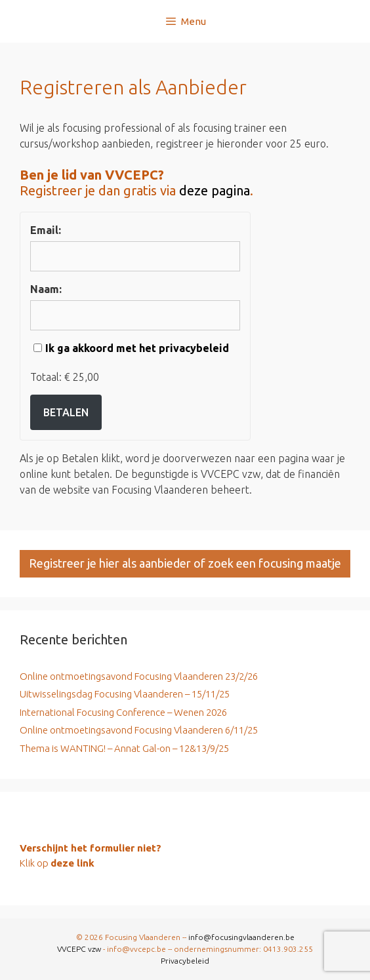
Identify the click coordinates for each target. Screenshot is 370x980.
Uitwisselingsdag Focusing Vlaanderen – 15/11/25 (125, 694)
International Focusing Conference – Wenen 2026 (123, 712)
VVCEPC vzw (80, 949)
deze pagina (215, 190)
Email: (46, 230)
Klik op (57, 863)
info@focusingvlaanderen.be (241, 937)
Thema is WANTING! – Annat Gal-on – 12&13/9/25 (124, 748)
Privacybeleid (185, 961)
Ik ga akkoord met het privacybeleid (137, 348)
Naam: (46, 289)
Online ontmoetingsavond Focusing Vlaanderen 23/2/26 (139, 676)
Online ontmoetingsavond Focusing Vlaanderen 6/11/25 (139, 730)
